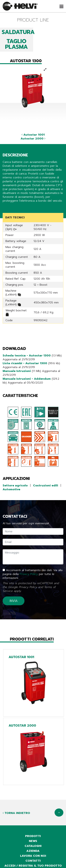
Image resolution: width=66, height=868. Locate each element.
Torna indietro (16, 813)
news (33, 841)
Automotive (11, 489)
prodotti (33, 836)
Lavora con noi (33, 856)
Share (6, 207)
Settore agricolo (15, 486)
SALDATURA (18, 32)
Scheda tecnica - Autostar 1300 (27, 356)
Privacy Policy (29, 574)
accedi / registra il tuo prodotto (33, 866)
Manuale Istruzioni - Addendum (27, 379)
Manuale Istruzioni (17, 371)
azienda (33, 851)
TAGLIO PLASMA (16, 44)
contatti (33, 861)
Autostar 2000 (33, 139)
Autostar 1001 (33, 135)
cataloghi (33, 846)
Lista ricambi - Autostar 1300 (25, 363)
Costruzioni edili (46, 486)
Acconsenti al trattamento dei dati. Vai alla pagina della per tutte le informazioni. (33, 574)
